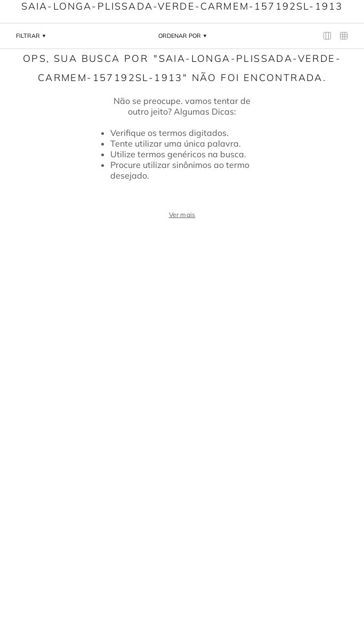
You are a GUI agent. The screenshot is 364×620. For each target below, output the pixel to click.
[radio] (327, 36)
